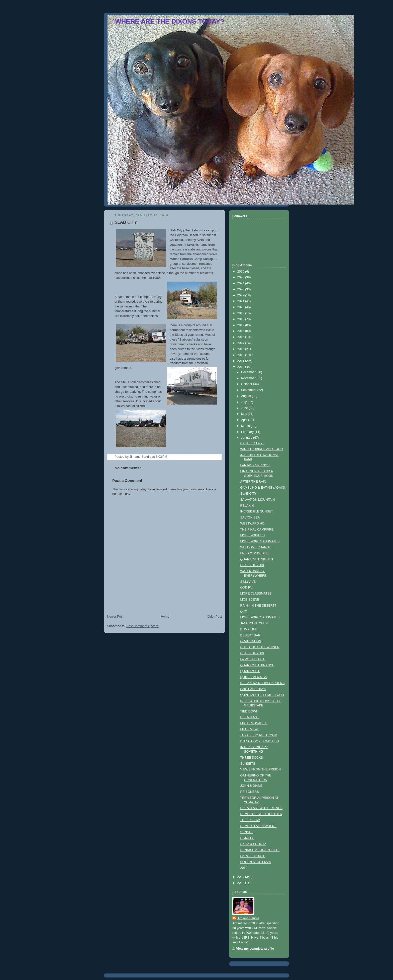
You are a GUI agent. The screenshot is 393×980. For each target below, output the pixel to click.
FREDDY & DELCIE (255, 553)
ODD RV (247, 587)
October (247, 384)
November (249, 378)
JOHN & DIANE (251, 786)
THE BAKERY (250, 820)
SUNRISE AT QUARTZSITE (260, 850)
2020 (241, 307)
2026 (241, 272)
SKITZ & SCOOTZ (253, 844)
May (244, 414)
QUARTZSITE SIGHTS (257, 559)
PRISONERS (250, 792)
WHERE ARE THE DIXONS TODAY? (170, 21)
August (247, 396)
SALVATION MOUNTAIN (258, 500)
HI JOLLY (247, 838)
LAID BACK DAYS (253, 689)
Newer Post (115, 617)
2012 (241, 355)
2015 (241, 337)
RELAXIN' (247, 506)
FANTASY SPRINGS (255, 465)
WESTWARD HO (253, 524)
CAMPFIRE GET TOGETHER (261, 814)
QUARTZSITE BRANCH (257, 665)
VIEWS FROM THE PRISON (261, 769)
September (249, 390)
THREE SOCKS (252, 758)
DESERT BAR (250, 635)
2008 (241, 883)
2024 (241, 283)
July (244, 402)
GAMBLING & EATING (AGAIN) (263, 488)
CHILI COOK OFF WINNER (260, 647)
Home (165, 617)
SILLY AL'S (248, 582)
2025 (241, 277)
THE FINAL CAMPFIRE (257, 530)
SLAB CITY (248, 494)
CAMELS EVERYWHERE (259, 826)
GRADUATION (251, 641)
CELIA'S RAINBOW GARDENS (263, 683)
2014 (241, 343)
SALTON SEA (250, 517)
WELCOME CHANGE (256, 547)
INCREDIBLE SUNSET (257, 511)
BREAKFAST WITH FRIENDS (262, 808)
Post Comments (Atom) (143, 626)
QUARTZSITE (250, 671)
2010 (241, 367)
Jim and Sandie (248, 918)
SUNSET (247, 832)
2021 (241, 301)
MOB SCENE (250, 600)
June (245, 408)
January (247, 438)
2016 (241, 331)
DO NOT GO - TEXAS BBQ (260, 741)
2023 (241, 289)
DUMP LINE (249, 629)
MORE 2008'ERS (253, 535)
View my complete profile (255, 949)
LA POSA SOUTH (253, 659)
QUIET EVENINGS (254, 677)
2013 (241, 349)
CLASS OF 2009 (252, 653)
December (249, 372)
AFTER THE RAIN (253, 482)
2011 (241, 361)
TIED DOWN (249, 711)
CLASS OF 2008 (252, 565)
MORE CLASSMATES (256, 594)
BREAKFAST (250, 717)
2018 (241, 319)
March (246, 426)
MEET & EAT (250, 729)
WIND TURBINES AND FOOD (262, 449)
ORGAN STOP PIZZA (256, 862)
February (248, 432)
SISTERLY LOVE (253, 443)
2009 (241, 877)
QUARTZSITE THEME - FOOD (262, 695)
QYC (244, 611)
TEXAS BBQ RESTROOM (259, 735)
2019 (241, 313)
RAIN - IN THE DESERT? (258, 606)
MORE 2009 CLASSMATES (260, 541)
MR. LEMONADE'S (254, 723)
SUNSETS (248, 764)
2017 (241, 325)
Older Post (214, 617)
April (245, 420)
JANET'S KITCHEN (254, 623)
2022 (241, 295)
